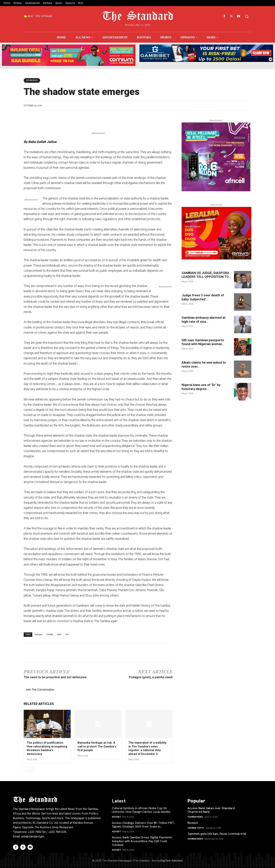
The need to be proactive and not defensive (55, 677)
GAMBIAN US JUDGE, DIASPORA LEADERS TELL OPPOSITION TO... (206, 275)
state (59, 635)
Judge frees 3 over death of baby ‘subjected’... (203, 297)
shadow (50, 635)
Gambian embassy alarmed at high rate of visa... (204, 319)
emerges (39, 635)
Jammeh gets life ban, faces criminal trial (217, 834)
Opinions (32, 80)
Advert (116, 817)
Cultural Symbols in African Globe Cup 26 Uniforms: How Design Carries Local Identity (141, 810)
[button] (247, 16)
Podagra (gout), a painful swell (151, 677)
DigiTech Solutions (171, 861)
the (67, 635)
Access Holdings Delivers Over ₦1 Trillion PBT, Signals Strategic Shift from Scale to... (143, 825)
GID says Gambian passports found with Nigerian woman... (203, 342)
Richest (193, 823)
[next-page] (32, 769)
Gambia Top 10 (196, 828)
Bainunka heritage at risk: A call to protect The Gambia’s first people (97, 746)
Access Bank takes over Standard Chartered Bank (211, 810)
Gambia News (195, 817)
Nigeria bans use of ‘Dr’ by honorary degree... (201, 387)
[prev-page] (26, 769)
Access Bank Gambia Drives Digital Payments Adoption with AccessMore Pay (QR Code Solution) (142, 841)
